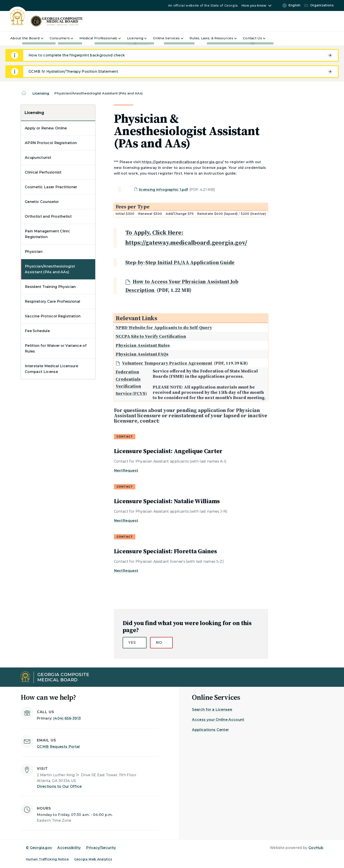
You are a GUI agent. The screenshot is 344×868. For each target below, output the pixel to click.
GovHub (316, 848)
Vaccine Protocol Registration (53, 316)
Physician (34, 252)
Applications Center (210, 730)
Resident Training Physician (50, 287)
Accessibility (69, 848)
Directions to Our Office (59, 786)
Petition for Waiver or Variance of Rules (56, 348)
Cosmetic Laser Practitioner (51, 187)
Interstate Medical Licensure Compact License (51, 369)
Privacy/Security (101, 848)
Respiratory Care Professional (52, 301)
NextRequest (126, 471)
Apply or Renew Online (46, 128)
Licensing (41, 93)
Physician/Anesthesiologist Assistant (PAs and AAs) (50, 269)
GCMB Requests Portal (58, 747)
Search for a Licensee (212, 710)
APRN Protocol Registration (51, 143)
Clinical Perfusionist (43, 172)
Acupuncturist (38, 158)
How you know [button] (254, 5)
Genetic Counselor (42, 202)
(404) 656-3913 (67, 718)
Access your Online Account (218, 720)
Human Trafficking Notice (47, 859)
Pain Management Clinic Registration (47, 234)
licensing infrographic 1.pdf (164, 190)
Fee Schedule (37, 331)
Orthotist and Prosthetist (48, 216)
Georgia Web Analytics (93, 859)
